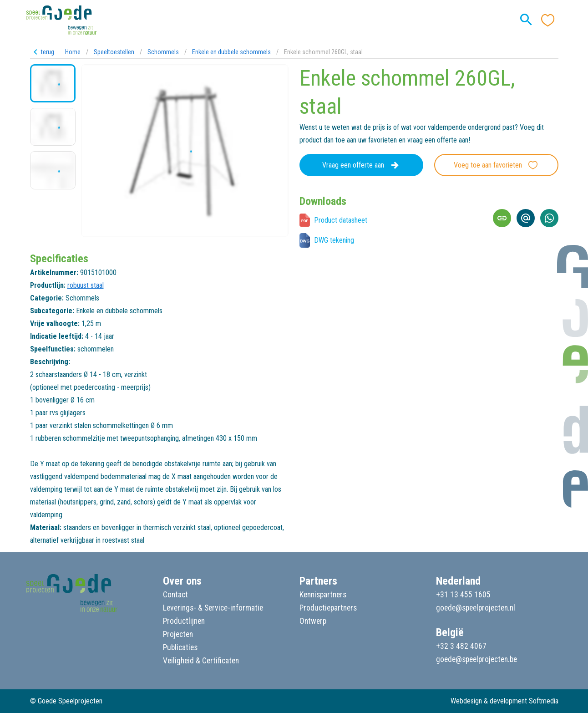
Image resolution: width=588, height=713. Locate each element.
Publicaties (180, 647)
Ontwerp (313, 621)
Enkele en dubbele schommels (231, 52)
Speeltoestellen (114, 52)
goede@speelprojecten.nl (476, 608)
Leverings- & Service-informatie (213, 608)
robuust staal (86, 285)
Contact (175, 595)
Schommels (163, 52)
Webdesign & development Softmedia (504, 701)
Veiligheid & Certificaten (201, 661)
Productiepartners (328, 608)
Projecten (178, 634)
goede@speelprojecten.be (476, 659)
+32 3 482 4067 (461, 646)
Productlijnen (184, 621)
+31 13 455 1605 (463, 595)
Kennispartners (323, 595)
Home (73, 52)
